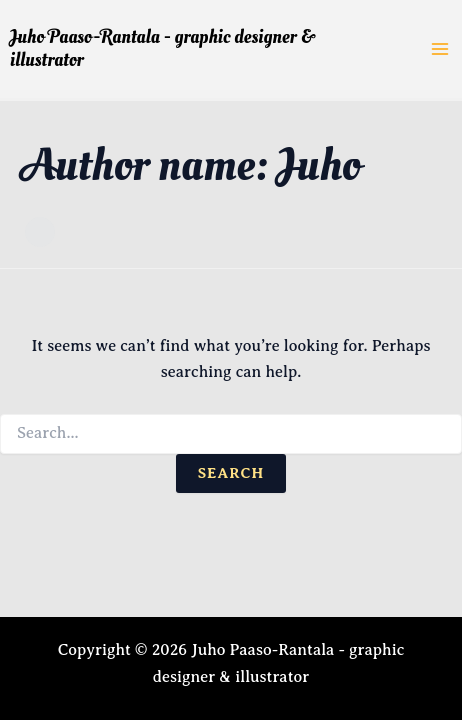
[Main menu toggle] (440, 49)
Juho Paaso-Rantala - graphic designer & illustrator (163, 48)
